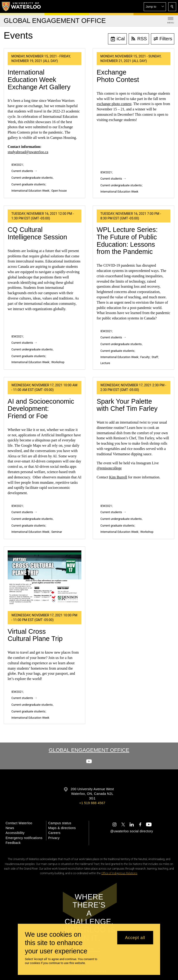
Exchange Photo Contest (118, 76)
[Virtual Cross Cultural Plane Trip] (44, 579)
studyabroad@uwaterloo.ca (28, 152)
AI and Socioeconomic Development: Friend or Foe (41, 409)
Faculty (145, 357)
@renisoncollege (109, 468)
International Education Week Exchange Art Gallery (39, 80)
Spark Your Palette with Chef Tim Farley (127, 405)
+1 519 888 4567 (92, 803)
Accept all (135, 938)
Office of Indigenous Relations (119, 873)
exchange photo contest (114, 104)
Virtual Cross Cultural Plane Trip (35, 635)
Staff (155, 357)
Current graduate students (28, 184)
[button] (155, 7)
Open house (59, 191)
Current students (22, 171)
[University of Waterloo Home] (22, 6)
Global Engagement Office (89, 750)
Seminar (57, 532)
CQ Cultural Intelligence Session (37, 233)
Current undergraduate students (32, 178)
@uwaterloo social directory (132, 831)
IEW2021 (17, 165)
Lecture (105, 363)
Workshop (58, 362)
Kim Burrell (118, 477)
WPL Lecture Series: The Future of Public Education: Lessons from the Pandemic (127, 241)
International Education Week (30, 191)
